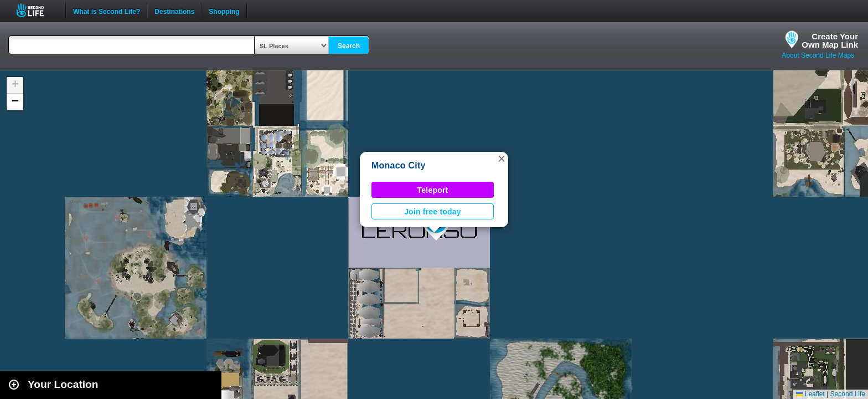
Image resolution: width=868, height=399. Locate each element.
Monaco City (399, 165)
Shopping (224, 11)
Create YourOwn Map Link (830, 40)
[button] (502, 158)
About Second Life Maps (818, 55)
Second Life (36, 10)
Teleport (433, 190)
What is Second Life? (107, 11)
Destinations (174, 11)
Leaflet (810, 394)
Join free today (433, 212)
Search (349, 46)
